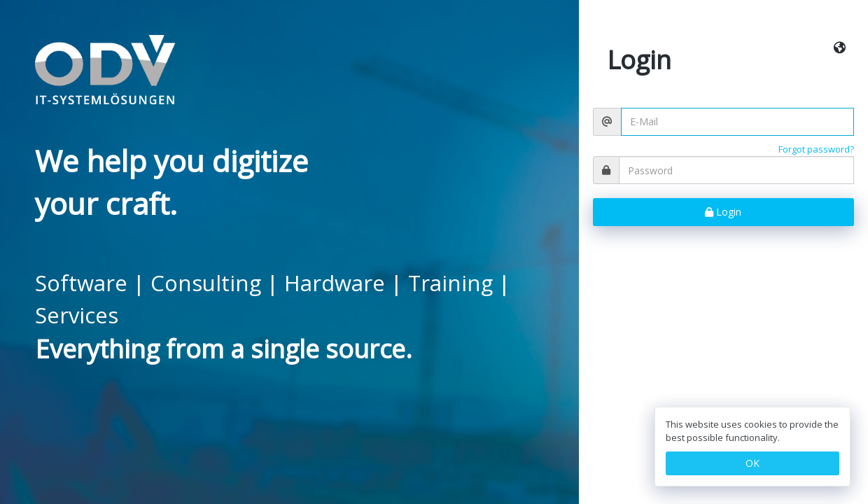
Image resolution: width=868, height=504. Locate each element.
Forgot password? (816, 149)
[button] (840, 48)
